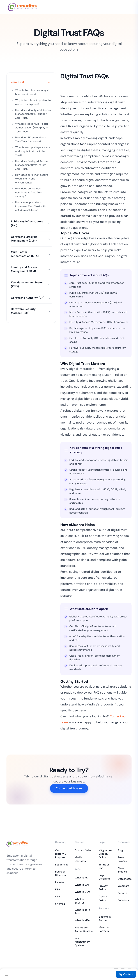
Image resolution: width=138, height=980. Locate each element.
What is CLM (82, 892)
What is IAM (82, 885)
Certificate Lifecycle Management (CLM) (24, 239)
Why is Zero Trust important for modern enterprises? (33, 102)
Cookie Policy (103, 898)
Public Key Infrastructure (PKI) (27, 223)
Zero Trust (18, 82)
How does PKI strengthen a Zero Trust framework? (31, 139)
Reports (122, 893)
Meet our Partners (104, 929)
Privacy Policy (103, 888)
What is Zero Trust (82, 911)
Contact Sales (83, 850)
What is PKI (81, 878)
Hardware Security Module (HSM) (23, 311)
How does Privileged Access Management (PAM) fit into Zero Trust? (32, 165)
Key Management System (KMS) (28, 284)
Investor (60, 882)
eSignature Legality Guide (105, 854)
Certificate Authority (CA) (28, 298)
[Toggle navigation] (6, 974)
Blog (120, 850)
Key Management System (83, 942)
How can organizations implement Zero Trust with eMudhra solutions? (30, 206)
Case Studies (122, 870)
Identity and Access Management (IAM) (24, 269)
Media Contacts (80, 859)
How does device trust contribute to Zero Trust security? (29, 192)
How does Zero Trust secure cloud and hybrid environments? (32, 179)
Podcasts (123, 900)
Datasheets (125, 879)
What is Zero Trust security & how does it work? (32, 92)
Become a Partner (105, 918)
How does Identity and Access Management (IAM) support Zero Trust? (33, 114)
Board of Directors (61, 873)
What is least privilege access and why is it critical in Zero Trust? (33, 151)
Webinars (123, 886)
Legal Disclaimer (105, 877)
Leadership (62, 865)
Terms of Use (104, 866)
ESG (58, 889)
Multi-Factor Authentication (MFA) (25, 254)
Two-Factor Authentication (84, 929)
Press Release (122, 859)
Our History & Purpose (61, 854)
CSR (57, 896)
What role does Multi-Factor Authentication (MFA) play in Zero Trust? (32, 128)
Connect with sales (69, 788)
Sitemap (60, 904)
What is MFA (82, 920)
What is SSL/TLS (80, 901)
